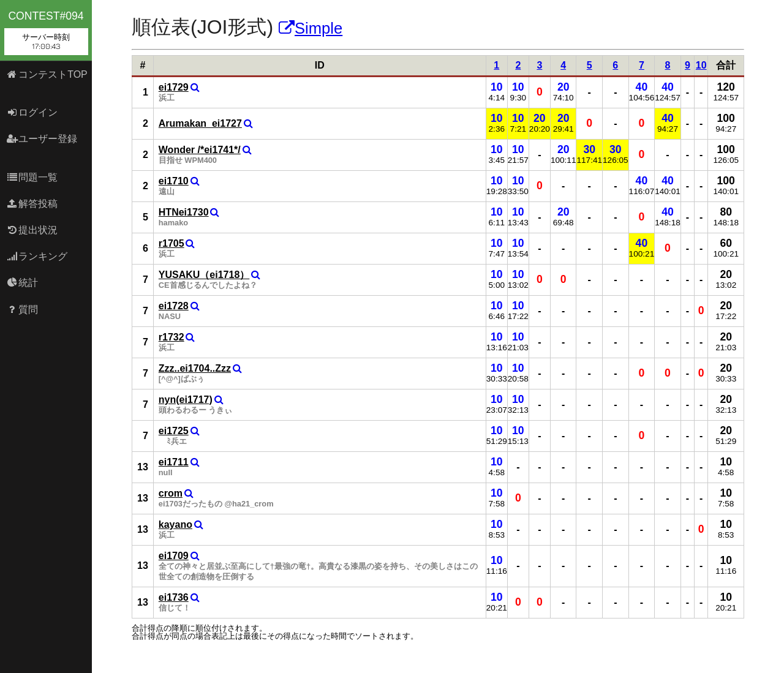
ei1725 (174, 431)
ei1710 (174, 181)
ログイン (32, 112)
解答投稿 (32, 204)
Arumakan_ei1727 (200, 123)
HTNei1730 (184, 212)
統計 (22, 283)
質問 (22, 310)
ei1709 (174, 556)
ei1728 (174, 306)
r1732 (171, 337)
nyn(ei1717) (186, 400)
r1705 (171, 243)
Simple (311, 28)
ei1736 (174, 597)
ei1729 (174, 87)
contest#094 (46, 32)
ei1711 (174, 462)
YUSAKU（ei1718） (204, 275)
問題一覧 (32, 177)
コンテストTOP (47, 74)
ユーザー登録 (42, 139)
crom (171, 493)
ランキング (37, 256)
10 (701, 65)
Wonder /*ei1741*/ (200, 150)
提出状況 (32, 230)
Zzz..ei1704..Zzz (195, 368)
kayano (175, 524)
